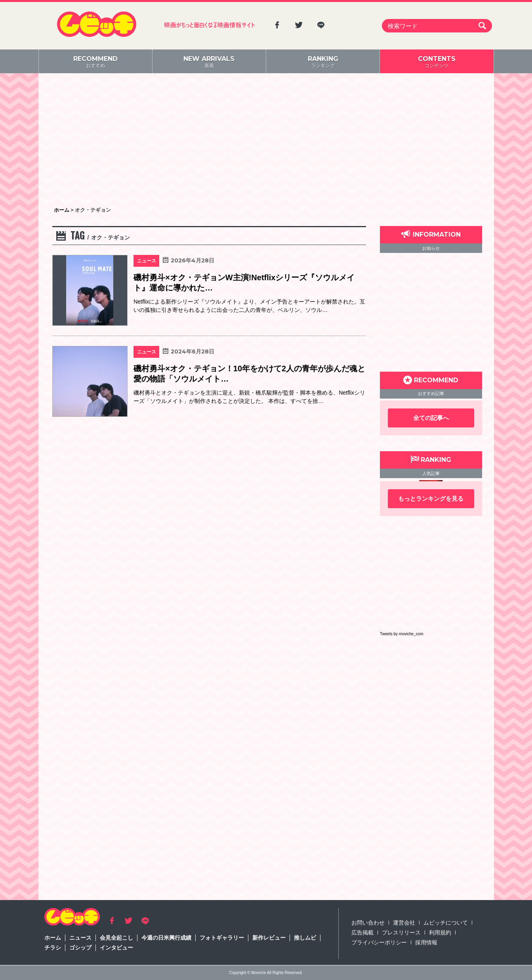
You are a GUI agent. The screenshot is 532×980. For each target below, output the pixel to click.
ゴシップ (80, 948)
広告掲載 (362, 933)
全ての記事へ (431, 418)
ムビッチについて (446, 923)
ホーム (53, 938)
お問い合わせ (368, 923)
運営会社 (404, 923)
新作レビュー (269, 938)
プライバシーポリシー (379, 942)
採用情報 (426, 942)
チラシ (53, 948)
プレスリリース (401, 933)
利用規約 (440, 933)
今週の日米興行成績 (166, 938)
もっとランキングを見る (431, 499)
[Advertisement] (266, 141)
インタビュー (116, 948)
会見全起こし (116, 938)
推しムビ (305, 938)
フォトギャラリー (222, 938)
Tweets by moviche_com (402, 634)
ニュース (80, 938)
